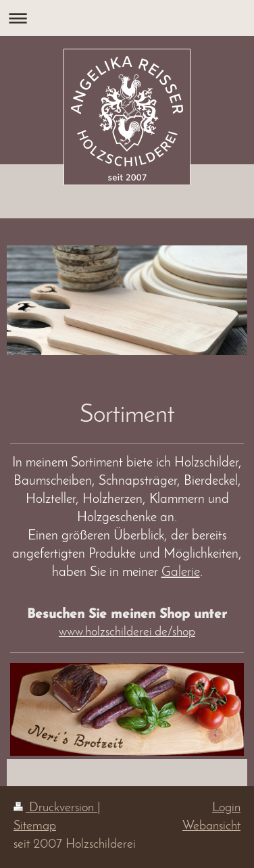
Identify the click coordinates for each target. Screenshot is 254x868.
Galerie (181, 573)
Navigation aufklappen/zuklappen (127, 18)
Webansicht (211, 826)
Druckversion (55, 808)
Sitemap (35, 826)
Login (226, 808)
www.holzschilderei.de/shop (127, 632)
